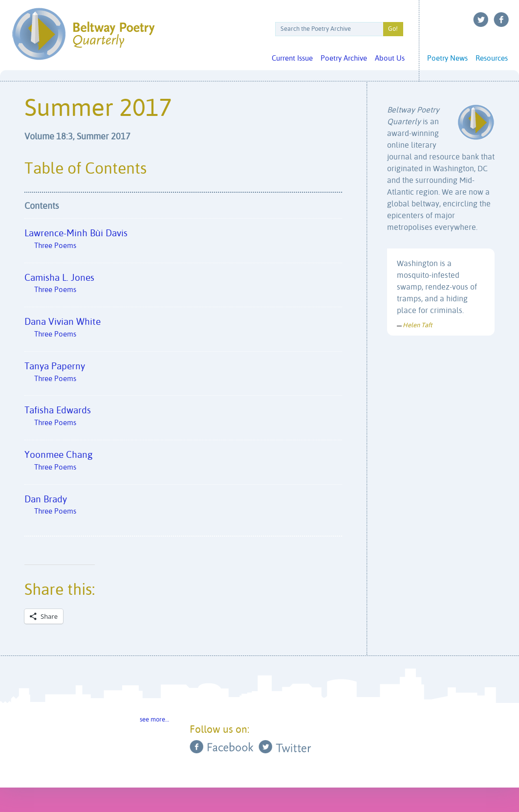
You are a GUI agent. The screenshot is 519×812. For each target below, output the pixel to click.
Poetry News (447, 58)
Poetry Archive (344, 58)
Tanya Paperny (183, 375)
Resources (492, 58)
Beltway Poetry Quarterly (83, 34)
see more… (154, 720)
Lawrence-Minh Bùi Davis (183, 242)
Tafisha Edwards (183, 419)
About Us (390, 58)
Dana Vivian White (183, 330)
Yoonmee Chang (183, 463)
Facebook (501, 20)
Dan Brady (183, 508)
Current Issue (292, 58)
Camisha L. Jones (183, 286)
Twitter (481, 20)
